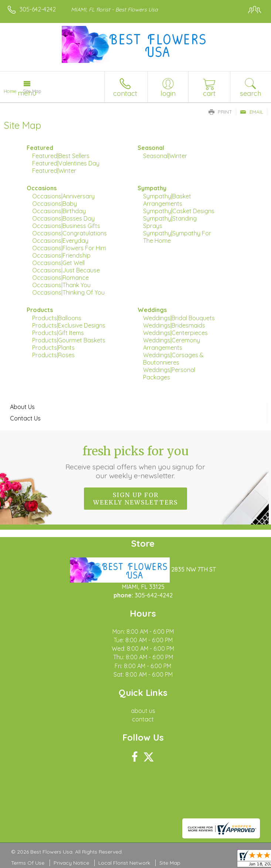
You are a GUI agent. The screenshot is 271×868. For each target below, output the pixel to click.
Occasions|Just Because (66, 270)
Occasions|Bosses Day (63, 218)
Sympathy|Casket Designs (179, 211)
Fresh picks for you (136, 462)
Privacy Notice (71, 863)
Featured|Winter (54, 171)
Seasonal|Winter (165, 156)
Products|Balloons (57, 318)
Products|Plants (53, 348)
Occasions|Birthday (59, 211)
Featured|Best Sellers (61, 156)
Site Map (170, 863)
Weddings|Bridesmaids (174, 325)
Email (252, 112)
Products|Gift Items (58, 333)
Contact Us (25, 418)
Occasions (42, 188)
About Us (22, 407)
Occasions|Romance (60, 278)
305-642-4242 (38, 9)
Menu (27, 93)
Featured (40, 148)
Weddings (152, 310)
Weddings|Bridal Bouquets (179, 318)
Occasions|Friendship (61, 255)
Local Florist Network (124, 863)
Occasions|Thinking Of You (68, 292)
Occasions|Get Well (58, 263)
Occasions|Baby (55, 204)
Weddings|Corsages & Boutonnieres (173, 359)
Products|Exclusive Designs (69, 325)
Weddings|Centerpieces (175, 333)
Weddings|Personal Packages (169, 373)
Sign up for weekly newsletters (135, 499)
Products (40, 310)
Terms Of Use (28, 863)
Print (220, 112)
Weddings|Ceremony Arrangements (172, 344)
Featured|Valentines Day (66, 163)
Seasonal (151, 148)
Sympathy (152, 188)
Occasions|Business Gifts (66, 226)
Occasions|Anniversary (63, 196)
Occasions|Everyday (60, 241)
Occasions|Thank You (61, 285)
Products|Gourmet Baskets (69, 340)
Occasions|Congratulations (70, 233)
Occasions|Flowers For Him (69, 248)
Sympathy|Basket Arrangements (167, 200)
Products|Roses (53, 355)
